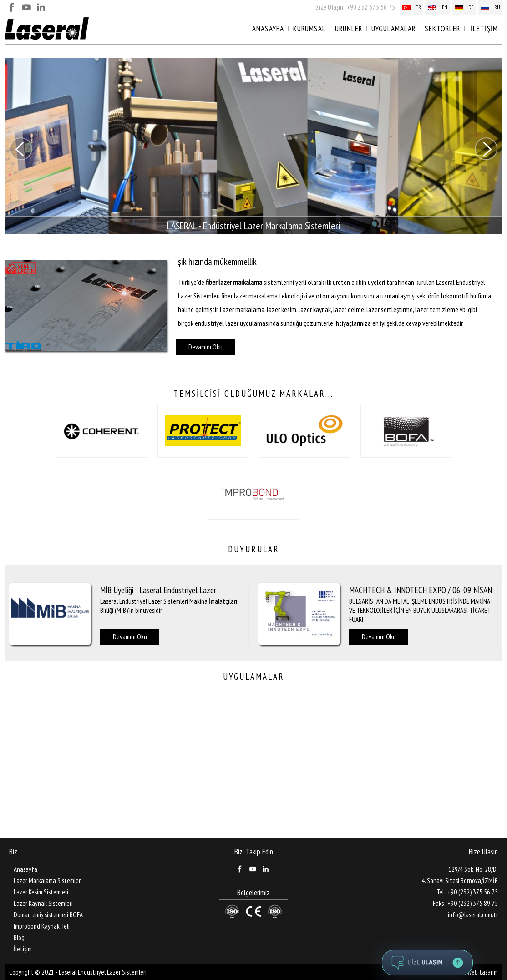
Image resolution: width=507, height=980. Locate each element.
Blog (19, 937)
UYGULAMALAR (393, 29)
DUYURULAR (254, 549)
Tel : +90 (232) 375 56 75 (467, 892)
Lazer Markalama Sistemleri (48, 881)
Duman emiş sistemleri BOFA (48, 915)
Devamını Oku (205, 347)
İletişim (23, 949)
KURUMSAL (309, 29)
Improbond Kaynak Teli (42, 926)
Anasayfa (25, 869)
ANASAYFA (268, 29)
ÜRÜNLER (349, 29)
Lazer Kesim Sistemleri (41, 892)
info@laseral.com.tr (473, 915)
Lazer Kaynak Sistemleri (43, 903)
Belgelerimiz (253, 893)
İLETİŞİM (484, 29)
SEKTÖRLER (442, 29)
